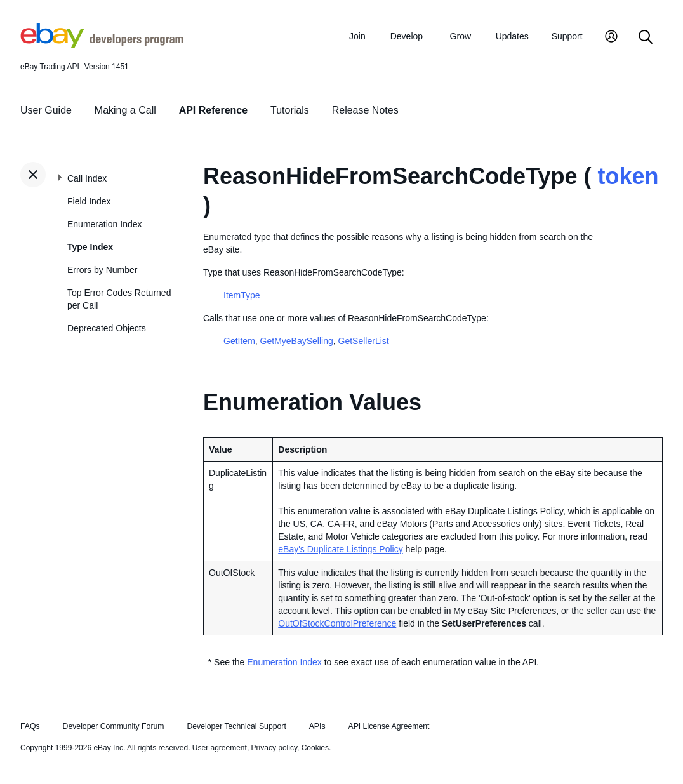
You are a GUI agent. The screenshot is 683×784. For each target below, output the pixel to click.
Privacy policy (274, 748)
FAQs (30, 726)
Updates (512, 36)
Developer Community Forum (114, 726)
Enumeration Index (105, 224)
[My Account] (611, 38)
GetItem (239, 341)
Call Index (87, 178)
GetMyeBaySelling (297, 341)
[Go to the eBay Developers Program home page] (102, 45)
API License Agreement (388, 726)
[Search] (646, 38)
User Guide (46, 110)
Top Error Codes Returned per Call (119, 299)
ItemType (242, 295)
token (628, 176)
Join (357, 36)
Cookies (315, 748)
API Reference (214, 110)
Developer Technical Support (236, 726)
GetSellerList (364, 341)
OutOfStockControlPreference (337, 623)
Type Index (90, 247)
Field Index (89, 201)
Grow (461, 36)
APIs (317, 726)
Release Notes (365, 110)
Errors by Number (102, 270)
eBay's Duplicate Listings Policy (340, 549)
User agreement (220, 748)
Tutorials (290, 110)
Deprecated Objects (107, 328)
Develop (407, 36)
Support (567, 36)
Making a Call (125, 110)
